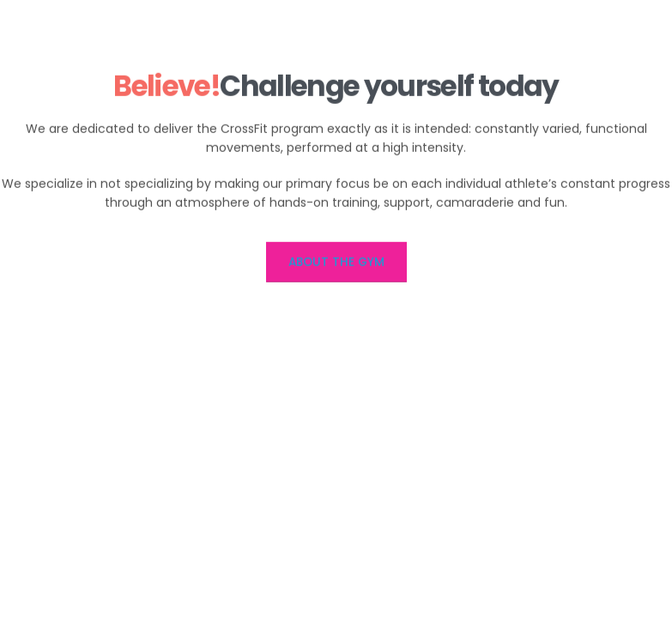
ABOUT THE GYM (336, 264)
